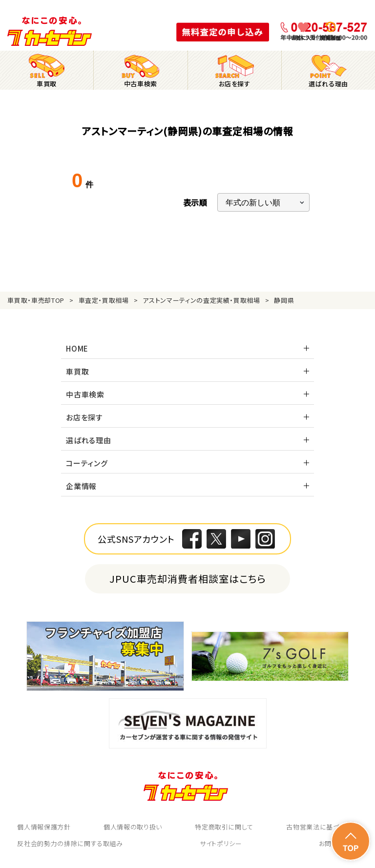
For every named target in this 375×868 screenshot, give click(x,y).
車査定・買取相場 (104, 300)
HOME (77, 348)
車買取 (77, 371)
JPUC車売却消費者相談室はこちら (188, 579)
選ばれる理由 (89, 440)
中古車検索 (85, 394)
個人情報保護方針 (44, 827)
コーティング (87, 463)
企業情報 (81, 486)
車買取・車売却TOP (36, 300)
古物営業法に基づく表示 (322, 827)
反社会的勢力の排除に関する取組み (70, 843)
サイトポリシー (221, 843)
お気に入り (303, 38)
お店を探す (84, 417)
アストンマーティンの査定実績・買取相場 (201, 300)
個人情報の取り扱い (133, 827)
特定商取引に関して (224, 827)
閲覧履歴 (331, 38)
